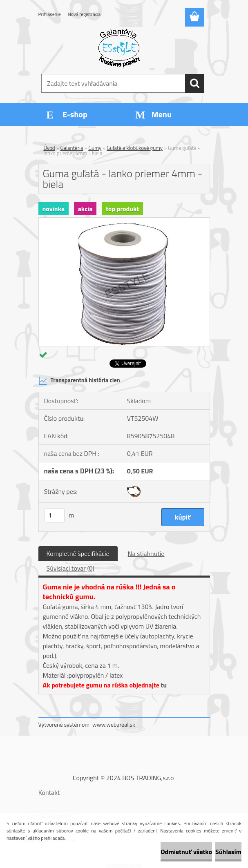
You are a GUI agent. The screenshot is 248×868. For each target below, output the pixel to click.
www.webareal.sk (114, 724)
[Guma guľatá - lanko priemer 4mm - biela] (124, 221)
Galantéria (72, 148)
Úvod (49, 148)
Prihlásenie (50, 14)
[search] (194, 83)
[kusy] (54, 515)
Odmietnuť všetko (186, 852)
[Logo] (119, 47)
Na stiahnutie (146, 553)
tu (164, 685)
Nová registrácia (84, 14)
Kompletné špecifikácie (78, 553)
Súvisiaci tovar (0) (70, 568)
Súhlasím (228, 852)
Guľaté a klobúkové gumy (135, 148)
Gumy (95, 148)
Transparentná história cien (79, 381)
